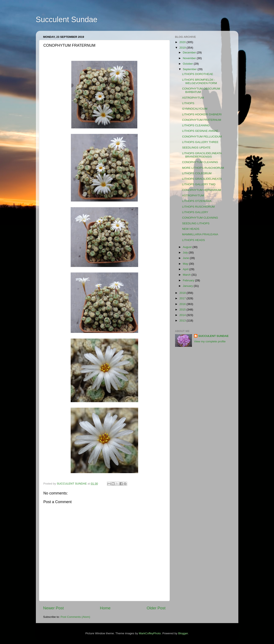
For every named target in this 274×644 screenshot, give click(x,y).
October (188, 64)
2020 (183, 42)
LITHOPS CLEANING (196, 125)
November (190, 58)
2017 (183, 298)
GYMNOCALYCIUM (195, 109)
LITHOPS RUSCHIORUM (198, 207)
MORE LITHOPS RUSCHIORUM (203, 168)
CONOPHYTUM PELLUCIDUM (202, 137)
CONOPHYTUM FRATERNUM (202, 120)
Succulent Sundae (67, 20)
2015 (183, 310)
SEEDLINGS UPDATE (196, 148)
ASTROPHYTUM (193, 98)
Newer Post (54, 608)
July (186, 253)
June (186, 258)
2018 (183, 293)
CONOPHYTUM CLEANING (200, 162)
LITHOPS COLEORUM (197, 173)
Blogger (183, 633)
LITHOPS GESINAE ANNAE (200, 131)
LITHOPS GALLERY (195, 212)
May (186, 264)
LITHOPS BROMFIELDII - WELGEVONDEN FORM (199, 81)
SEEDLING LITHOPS (196, 223)
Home (105, 608)
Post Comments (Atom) (75, 617)
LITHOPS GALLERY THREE (200, 142)
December (190, 52)
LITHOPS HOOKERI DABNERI (202, 114)
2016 (183, 304)
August (188, 247)
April (186, 269)
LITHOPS (188, 103)
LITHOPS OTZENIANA (197, 201)
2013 (183, 321)
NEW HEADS (191, 229)
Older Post (156, 608)
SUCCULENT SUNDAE (213, 336)
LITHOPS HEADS (193, 240)
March (187, 275)
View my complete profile (210, 341)
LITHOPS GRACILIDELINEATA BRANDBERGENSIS (202, 155)
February (189, 280)
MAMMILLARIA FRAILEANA (200, 234)
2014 (183, 315)
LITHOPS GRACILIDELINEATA (202, 179)
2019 (183, 48)
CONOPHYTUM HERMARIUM (202, 190)
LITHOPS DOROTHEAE (198, 74)
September (190, 69)
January (188, 286)
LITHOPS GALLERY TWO (199, 184)
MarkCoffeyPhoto (150, 633)
